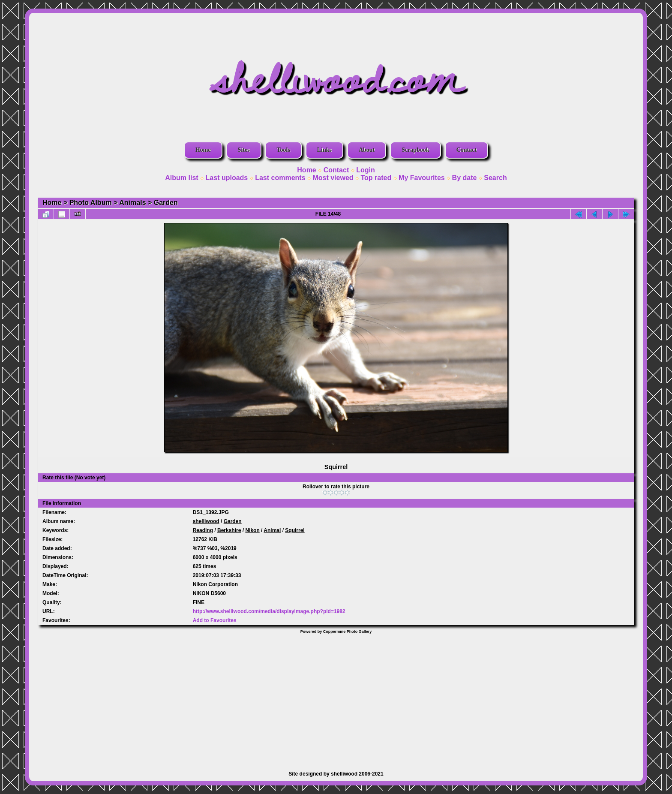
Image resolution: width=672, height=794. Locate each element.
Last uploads (227, 178)
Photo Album (91, 203)
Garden (166, 203)
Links (324, 150)
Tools (283, 150)
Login (366, 170)
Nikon (252, 530)
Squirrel (295, 530)
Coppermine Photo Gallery (348, 632)
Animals (132, 203)
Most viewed (333, 178)
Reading (203, 530)
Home (203, 150)
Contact (466, 150)
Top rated (376, 178)
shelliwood (206, 521)
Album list (181, 178)
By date (465, 178)
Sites (244, 150)
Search (495, 178)
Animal (272, 530)
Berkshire (229, 530)
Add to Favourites (215, 620)
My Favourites (422, 178)
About (367, 150)
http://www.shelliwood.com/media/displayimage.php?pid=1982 (269, 611)
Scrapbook (415, 150)
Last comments (280, 178)
